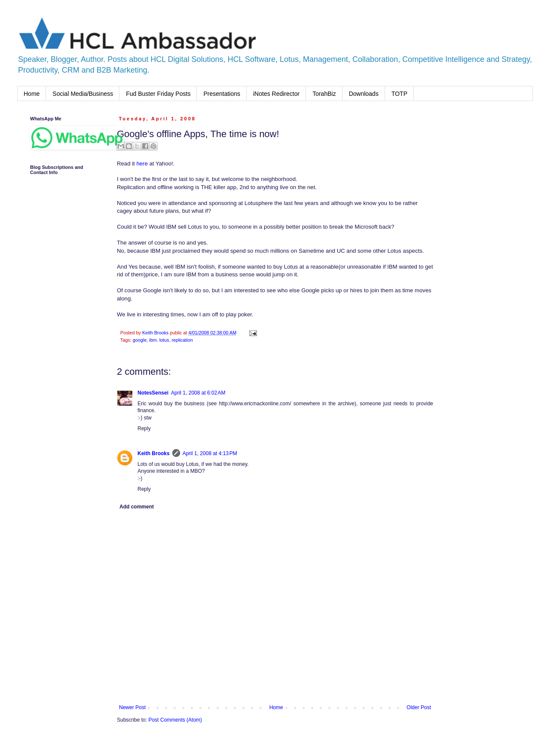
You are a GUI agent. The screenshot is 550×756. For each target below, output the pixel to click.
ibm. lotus (159, 340)
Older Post (419, 707)
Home (32, 94)
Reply (144, 429)
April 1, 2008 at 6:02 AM (198, 393)
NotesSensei (153, 393)
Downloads (364, 94)
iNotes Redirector (276, 94)
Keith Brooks (154, 453)
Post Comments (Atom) (175, 720)
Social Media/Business (83, 94)
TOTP (399, 94)
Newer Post (132, 707)
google (140, 340)
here (142, 164)
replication (182, 340)
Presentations (222, 94)
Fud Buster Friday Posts (158, 94)
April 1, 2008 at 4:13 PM (210, 453)
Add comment (137, 507)
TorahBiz (324, 94)
